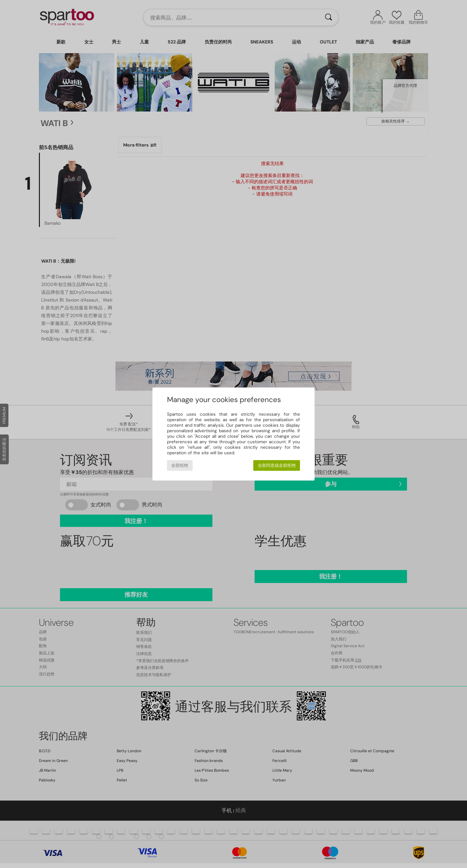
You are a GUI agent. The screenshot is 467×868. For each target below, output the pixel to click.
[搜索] (329, 18)
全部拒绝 (180, 465)
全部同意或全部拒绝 (277, 465)
